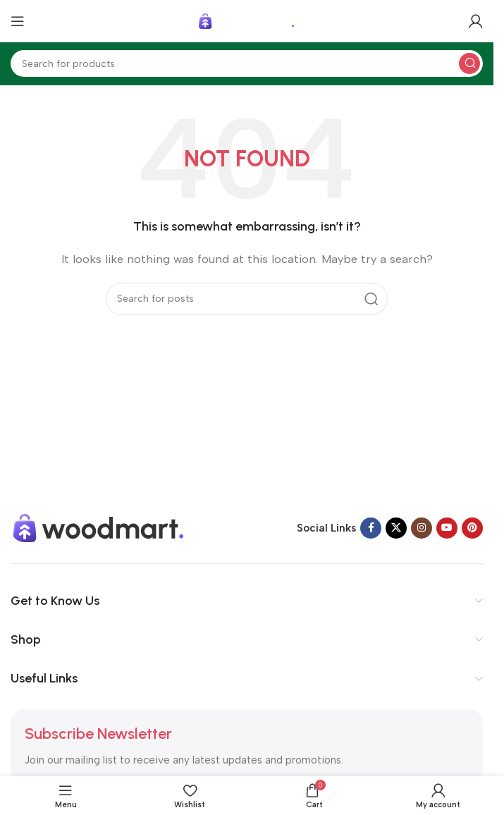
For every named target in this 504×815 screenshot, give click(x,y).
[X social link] (396, 528)
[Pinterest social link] (472, 528)
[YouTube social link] (447, 528)
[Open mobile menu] (18, 21)
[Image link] (99, 527)
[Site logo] (247, 20)
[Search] (247, 63)
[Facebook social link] (371, 528)
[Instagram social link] (422, 528)
